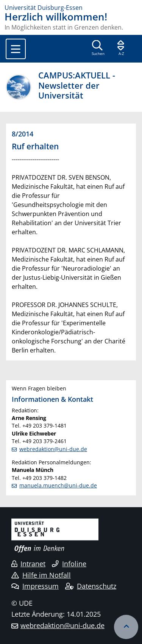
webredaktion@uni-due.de (53, 449)
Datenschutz (91, 586)
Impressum (35, 586)
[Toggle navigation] (16, 49)
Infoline (69, 564)
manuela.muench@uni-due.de (58, 485)
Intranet (28, 564)
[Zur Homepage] (71, 8)
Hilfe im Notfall (41, 575)
